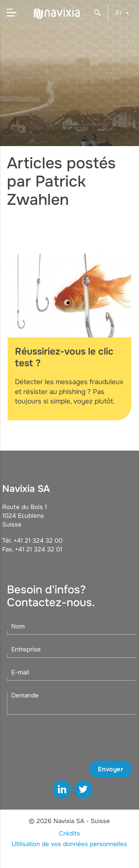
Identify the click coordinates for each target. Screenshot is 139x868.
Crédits (69, 833)
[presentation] (77, 738)
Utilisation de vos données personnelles (69, 844)
